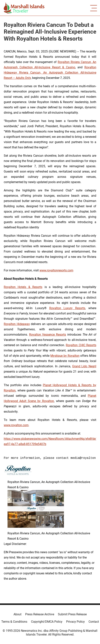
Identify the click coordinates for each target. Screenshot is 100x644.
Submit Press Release (72, 614)
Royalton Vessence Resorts (48, 335)
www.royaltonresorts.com (56, 270)
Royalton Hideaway (17, 324)
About (17, 614)
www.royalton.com (16, 425)
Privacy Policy (75, 622)
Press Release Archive (40, 614)
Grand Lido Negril (84, 366)
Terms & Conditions (14, 622)
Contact (94, 622)
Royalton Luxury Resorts (67, 308)
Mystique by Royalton (65, 356)
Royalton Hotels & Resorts (23, 287)
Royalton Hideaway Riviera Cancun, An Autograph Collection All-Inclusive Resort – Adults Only (50, 73)
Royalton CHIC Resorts (81, 345)
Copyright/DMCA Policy (47, 622)
